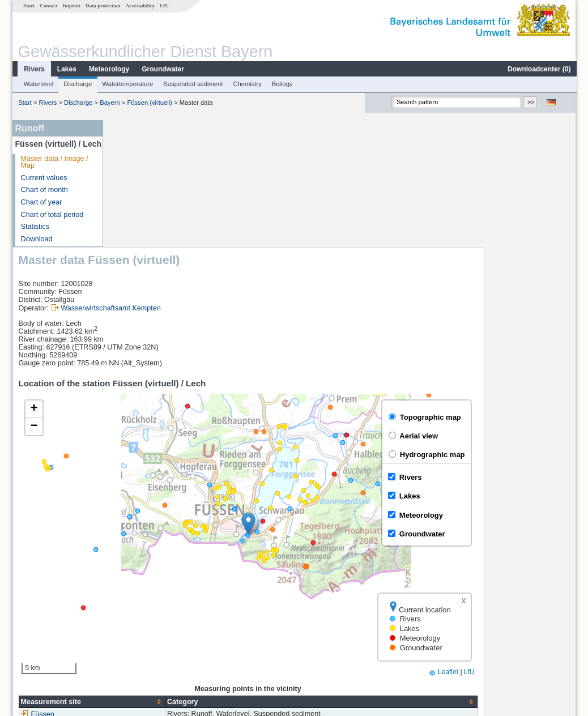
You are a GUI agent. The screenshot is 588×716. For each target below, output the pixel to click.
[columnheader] (185, 574)
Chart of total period (52, 215)
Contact (48, 6)
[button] (341, 396)
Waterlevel (38, 84)
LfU (164, 6)
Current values (44, 178)
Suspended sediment (192, 84)
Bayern (109, 103)
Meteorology (108, 69)
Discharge (77, 84)
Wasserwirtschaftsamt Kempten (204, 181)
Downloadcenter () (538, 69)
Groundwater (162, 69)
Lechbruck (135, 612)
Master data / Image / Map (54, 162)
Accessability (140, 6)
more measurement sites (165, 637)
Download (36, 239)
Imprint (71, 6)
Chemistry (246, 84)
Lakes (66, 69)
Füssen (131, 587)
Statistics (35, 227)
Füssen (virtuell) (149, 103)
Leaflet (541, 544)
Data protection (102, 6)
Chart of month (44, 190)
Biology (282, 84)
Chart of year (41, 202)
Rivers (34, 69)
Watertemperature (127, 84)
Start (28, 6)
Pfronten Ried (141, 624)
